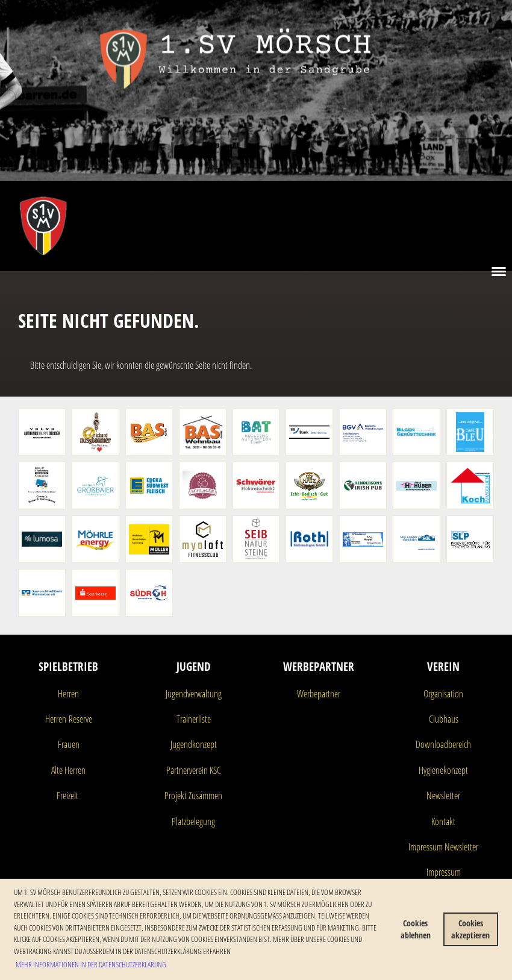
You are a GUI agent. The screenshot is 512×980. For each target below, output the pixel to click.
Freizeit (67, 796)
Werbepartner (319, 694)
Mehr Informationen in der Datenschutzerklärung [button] (91, 964)
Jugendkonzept (194, 744)
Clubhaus (444, 719)
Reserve (79, 719)
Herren (68, 694)
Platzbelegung (193, 821)
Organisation (443, 694)
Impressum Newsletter (443, 847)
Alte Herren (68, 770)
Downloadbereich (443, 744)
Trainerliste (194, 719)
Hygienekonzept (443, 770)
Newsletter (443, 796)
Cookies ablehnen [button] (416, 929)
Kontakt (443, 821)
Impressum (444, 872)
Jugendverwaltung (194, 694)
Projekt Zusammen (193, 796)
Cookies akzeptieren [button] (470, 929)
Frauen (69, 744)
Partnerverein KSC (194, 770)
